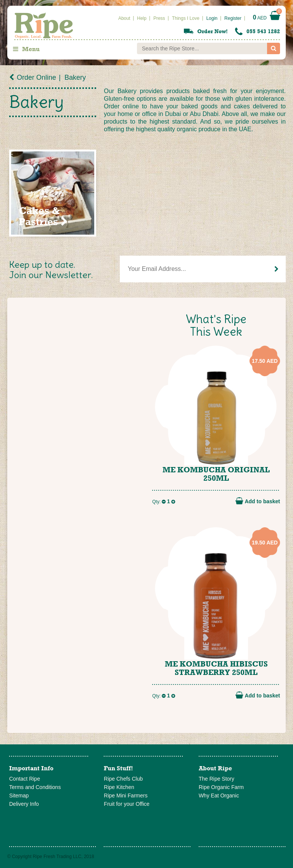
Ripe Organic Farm (221, 787)
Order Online (36, 77)
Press (159, 18)
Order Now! (213, 31)
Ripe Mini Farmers (126, 796)
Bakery (75, 77)
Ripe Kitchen (119, 787)
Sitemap (19, 796)
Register (233, 18)
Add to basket (258, 501)
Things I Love (186, 18)
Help (142, 18)
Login (212, 18)
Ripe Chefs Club (123, 779)
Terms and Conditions (35, 787)
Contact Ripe (25, 779)
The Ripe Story (217, 779)
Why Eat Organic (219, 796)
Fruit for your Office (127, 804)
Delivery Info (24, 804)
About (124, 18)
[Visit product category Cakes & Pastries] (53, 193)
